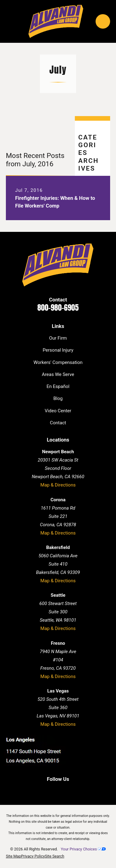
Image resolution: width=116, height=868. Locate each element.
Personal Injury (58, 350)
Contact (58, 423)
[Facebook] (39, 790)
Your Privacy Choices (83, 849)
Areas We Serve (58, 374)
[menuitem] (13, 856)
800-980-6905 (58, 308)
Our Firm (58, 338)
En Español (58, 386)
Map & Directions (58, 485)
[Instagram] (77, 790)
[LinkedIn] (52, 790)
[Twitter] (64, 790)
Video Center (58, 411)
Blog (58, 398)
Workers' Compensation (58, 362)
